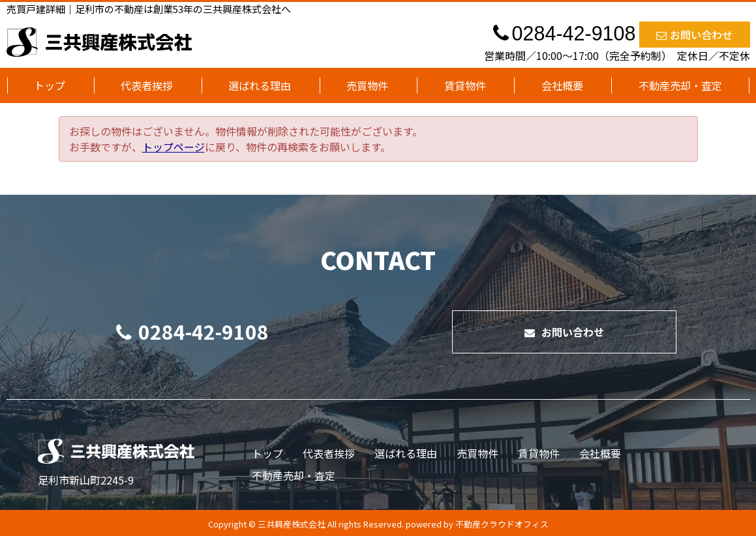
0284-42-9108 (192, 331)
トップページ (174, 147)
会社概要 (562, 85)
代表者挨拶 (147, 85)
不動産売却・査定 (680, 85)
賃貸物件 (465, 85)
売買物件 (367, 85)
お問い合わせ (694, 35)
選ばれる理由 (260, 85)
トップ (50, 85)
